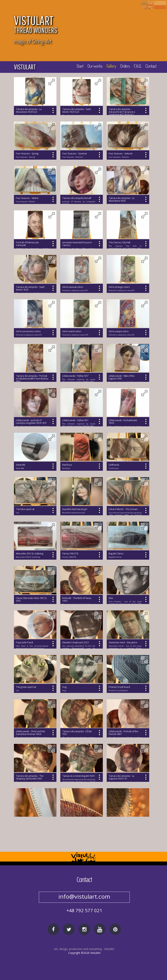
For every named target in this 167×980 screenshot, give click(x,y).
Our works (92, 67)
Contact (151, 67)
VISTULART (86, 25)
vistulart (25, 67)
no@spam (84, 896)
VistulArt (109, 957)
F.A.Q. (137, 67)
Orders (124, 67)
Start (77, 67)
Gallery (110, 67)
